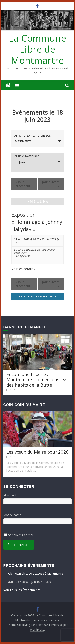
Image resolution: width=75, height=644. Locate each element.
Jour (20, 162)
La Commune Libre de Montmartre (37, 49)
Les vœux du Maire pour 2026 (37, 452)
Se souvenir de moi (21, 535)
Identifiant (10, 495)
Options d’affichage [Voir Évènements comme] (27, 156)
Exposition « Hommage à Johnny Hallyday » (37, 222)
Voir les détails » (23, 269)
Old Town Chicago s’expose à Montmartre (36, 573)
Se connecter (19, 545)
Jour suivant (51, 184)
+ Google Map (22, 256)
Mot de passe (12, 515)
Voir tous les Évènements (22, 590)
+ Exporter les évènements (37, 296)
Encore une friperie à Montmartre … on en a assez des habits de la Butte (36, 379)
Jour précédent (23, 184)
